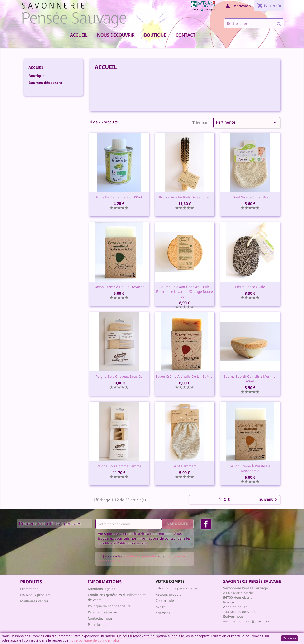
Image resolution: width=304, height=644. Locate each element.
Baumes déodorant (45, 83)
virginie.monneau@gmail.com (247, 621)
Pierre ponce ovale (250, 287)
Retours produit (168, 594)
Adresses (163, 613)
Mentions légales (102, 589)
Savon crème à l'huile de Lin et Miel (185, 376)
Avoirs (160, 607)
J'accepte (289, 638)
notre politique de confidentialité (95, 640)
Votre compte (170, 581)
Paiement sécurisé (102, 612)
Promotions (29, 589)
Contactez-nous (100, 618)
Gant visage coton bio (250, 197)
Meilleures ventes (34, 601)
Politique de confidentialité (109, 606)
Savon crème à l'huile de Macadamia (250, 468)
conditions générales (140, 556)
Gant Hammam (184, 466)
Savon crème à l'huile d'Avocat (119, 287)
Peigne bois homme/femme (119, 466)
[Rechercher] (254, 23)
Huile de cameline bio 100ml (119, 197)
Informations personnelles (177, 588)
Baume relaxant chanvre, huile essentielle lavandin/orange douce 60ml (184, 292)
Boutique (155, 35)
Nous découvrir (116, 35)
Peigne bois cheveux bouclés (119, 376)
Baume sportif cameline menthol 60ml (250, 379)
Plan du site (97, 624)
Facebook (206, 524)
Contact (185, 35)
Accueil (79, 35)
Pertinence (247, 122)
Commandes (166, 600)
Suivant (269, 500)
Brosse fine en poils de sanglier (184, 197)
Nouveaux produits (35, 595)
